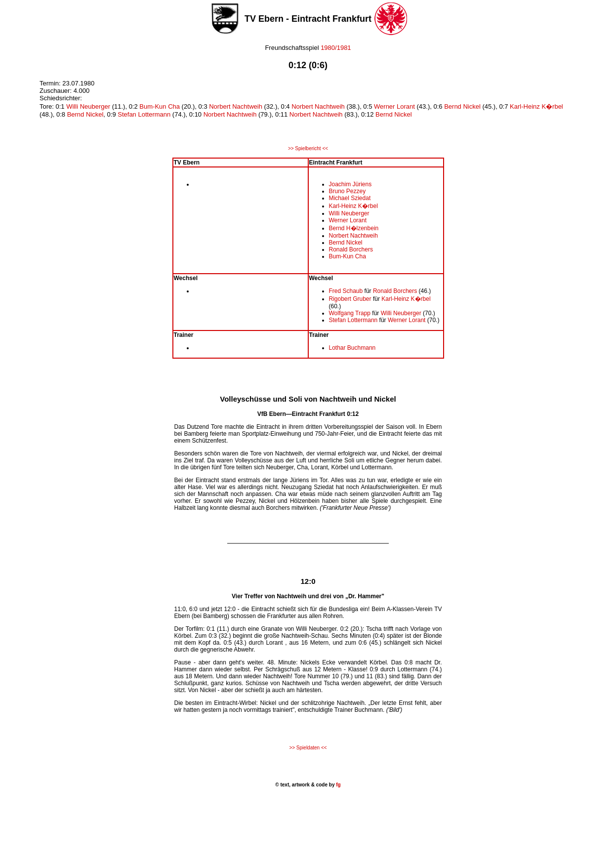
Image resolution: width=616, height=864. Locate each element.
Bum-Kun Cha (160, 106)
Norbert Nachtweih (236, 106)
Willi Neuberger (88, 106)
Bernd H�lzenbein (354, 228)
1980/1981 (336, 48)
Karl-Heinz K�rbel (536, 106)
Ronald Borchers (351, 249)
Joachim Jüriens (350, 184)
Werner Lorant (394, 106)
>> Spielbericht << (308, 148)
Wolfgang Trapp (350, 313)
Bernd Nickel (462, 106)
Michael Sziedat (350, 198)
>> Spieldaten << (308, 748)
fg (337, 785)
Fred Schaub (346, 291)
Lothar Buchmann (352, 348)
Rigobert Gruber (350, 299)
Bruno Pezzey (348, 191)
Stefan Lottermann (144, 114)
